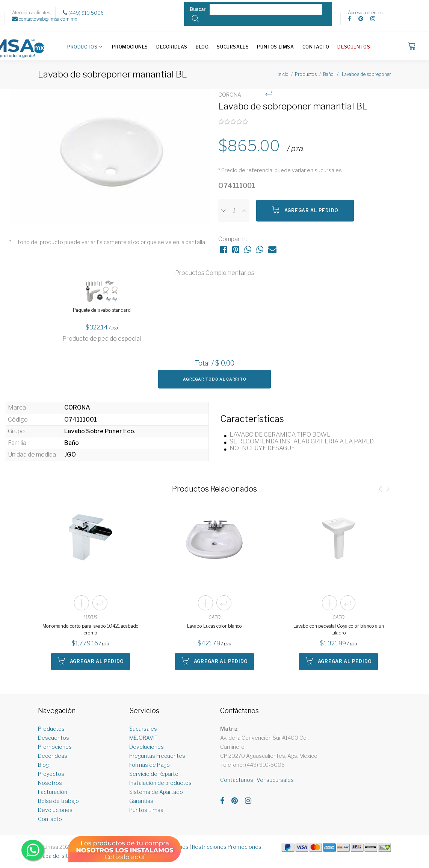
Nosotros (50, 783)
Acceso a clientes (365, 13)
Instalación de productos (160, 783)
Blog (202, 47)
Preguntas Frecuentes (157, 756)
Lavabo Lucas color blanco (214, 626)
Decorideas (172, 47)
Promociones (130, 47)
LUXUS (91, 617)
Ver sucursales (275, 780)
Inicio (283, 74)
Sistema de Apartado (156, 792)
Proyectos (51, 774)
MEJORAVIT (144, 738)
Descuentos (354, 47)
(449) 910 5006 (83, 13)
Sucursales (233, 47)
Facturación (53, 792)
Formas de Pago (150, 765)
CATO (214, 617)
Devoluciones (55, 810)
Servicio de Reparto (154, 774)
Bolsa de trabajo (58, 801)
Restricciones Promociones (227, 847)
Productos (82, 47)
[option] (110, 159)
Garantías (141, 801)
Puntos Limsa (275, 47)
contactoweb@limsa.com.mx (45, 19)
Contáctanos (237, 780)
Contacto (316, 47)
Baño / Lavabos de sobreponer (357, 74)
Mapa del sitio (55, 856)
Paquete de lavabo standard (102, 310)
